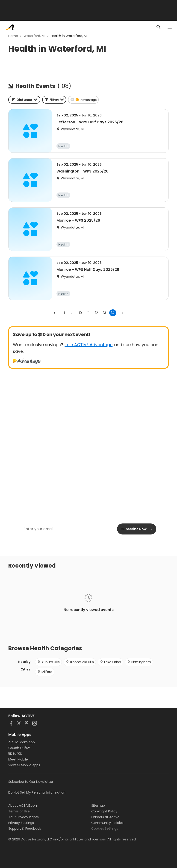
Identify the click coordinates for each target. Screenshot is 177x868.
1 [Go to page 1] (64, 313)
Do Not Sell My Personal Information (37, 792)
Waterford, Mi (34, 36)
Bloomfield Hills (80, 662)
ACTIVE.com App (22, 742)
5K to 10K (15, 754)
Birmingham (139, 662)
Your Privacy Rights (24, 817)
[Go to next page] (122, 313)
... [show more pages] (72, 313)
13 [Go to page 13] (105, 313)
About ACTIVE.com (23, 806)
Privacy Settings (21, 823)
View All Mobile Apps (24, 765)
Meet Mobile (18, 759)
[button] (54, 100)
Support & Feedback (25, 828)
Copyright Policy (104, 811)
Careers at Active (105, 817)
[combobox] (24, 100)
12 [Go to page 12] (97, 313)
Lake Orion (110, 662)
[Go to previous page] (55, 313)
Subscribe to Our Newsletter (31, 782)
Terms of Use (19, 811)
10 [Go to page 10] (80, 313)
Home (13, 36)
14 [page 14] (113, 313)
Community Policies (107, 823)
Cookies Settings (105, 828)
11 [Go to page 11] (88, 313)
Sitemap (98, 806)
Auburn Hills (48, 662)
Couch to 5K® (19, 748)
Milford (45, 672)
